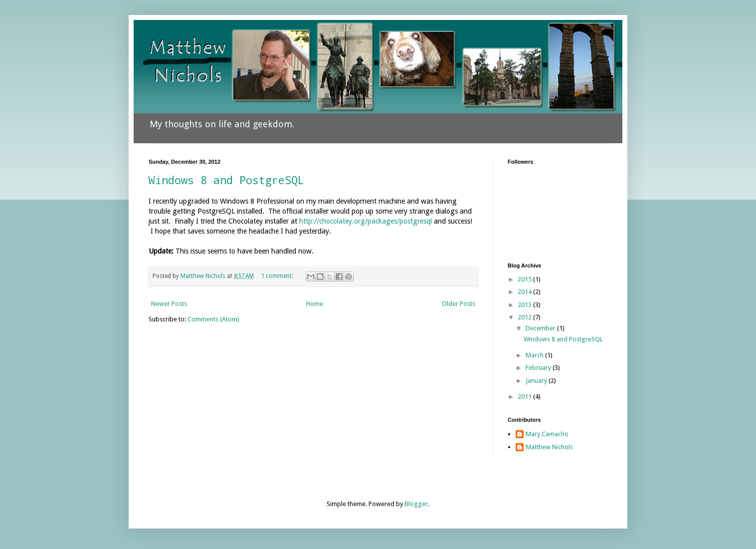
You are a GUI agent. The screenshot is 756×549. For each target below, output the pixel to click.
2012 (525, 317)
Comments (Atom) (213, 319)
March (535, 355)
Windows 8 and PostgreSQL (226, 180)
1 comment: (278, 276)
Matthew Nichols (549, 447)
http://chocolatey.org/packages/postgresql (366, 221)
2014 (525, 292)
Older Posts (459, 304)
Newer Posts (169, 304)
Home (315, 304)
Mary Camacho (547, 434)
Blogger (416, 504)
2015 (525, 279)
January (537, 381)
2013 (525, 305)
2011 (525, 397)
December (541, 328)
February (539, 368)
